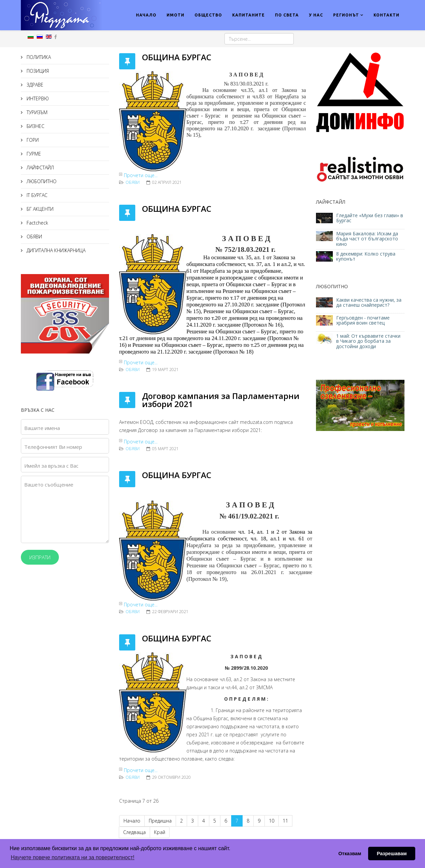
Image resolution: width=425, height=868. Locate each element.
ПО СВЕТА (287, 15)
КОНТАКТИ (386, 15)
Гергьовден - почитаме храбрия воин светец (363, 320)
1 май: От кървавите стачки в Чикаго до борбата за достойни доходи (368, 341)
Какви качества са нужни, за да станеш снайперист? (369, 302)
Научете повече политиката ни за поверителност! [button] (73, 857)
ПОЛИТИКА (38, 57)
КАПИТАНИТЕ (249, 15)
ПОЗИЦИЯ (37, 71)
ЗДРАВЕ (34, 85)
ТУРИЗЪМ (36, 112)
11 (285, 821)
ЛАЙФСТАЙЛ (40, 168)
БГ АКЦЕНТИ (39, 209)
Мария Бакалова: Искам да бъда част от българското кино (367, 239)
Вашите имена (42, 428)
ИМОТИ (175, 15)
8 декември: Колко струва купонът (366, 256)
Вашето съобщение (49, 485)
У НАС (316, 15)
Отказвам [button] (350, 854)
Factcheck (37, 223)
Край (160, 832)
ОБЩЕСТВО (208, 15)
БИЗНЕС (35, 126)
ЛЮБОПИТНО (41, 181)
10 (272, 821)
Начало (132, 821)
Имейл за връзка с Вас (51, 466)
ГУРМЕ (33, 154)
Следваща (134, 832)
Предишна (160, 821)
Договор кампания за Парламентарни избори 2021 (221, 400)
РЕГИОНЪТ (346, 15)
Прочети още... (141, 175)
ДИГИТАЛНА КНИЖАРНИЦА (55, 250)
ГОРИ (32, 140)
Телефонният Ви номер (53, 447)
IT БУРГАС (36, 195)
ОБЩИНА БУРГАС (178, 57)
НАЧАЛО (146, 15)
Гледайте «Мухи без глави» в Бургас (370, 218)
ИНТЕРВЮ (37, 98)
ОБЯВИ (34, 237)
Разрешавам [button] (392, 854)
